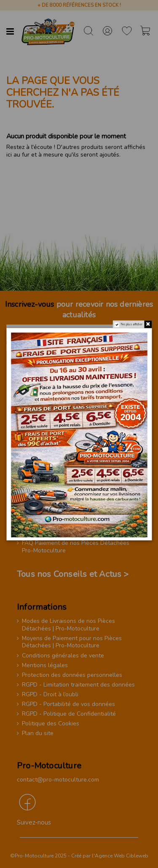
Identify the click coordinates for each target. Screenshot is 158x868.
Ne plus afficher (132, 324)
